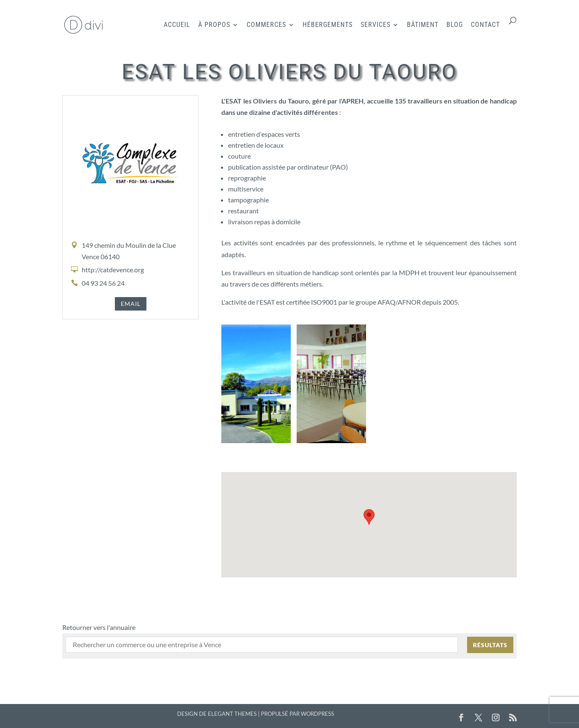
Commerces (266, 25)
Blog (455, 25)
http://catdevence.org (113, 270)
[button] (369, 517)
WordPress (317, 714)
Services (376, 25)
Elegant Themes (232, 714)
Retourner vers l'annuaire (99, 627)
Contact (485, 25)
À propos (214, 25)
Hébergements (328, 25)
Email (131, 304)
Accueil (177, 25)
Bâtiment (423, 25)
